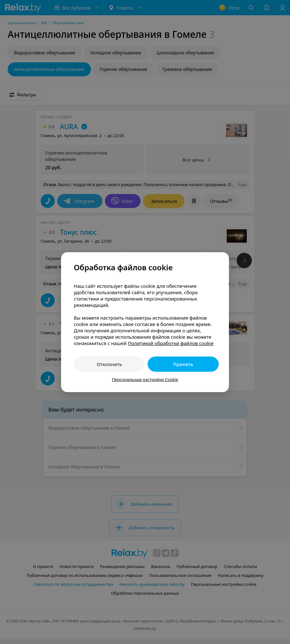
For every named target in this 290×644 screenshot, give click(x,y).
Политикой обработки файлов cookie (171, 343)
